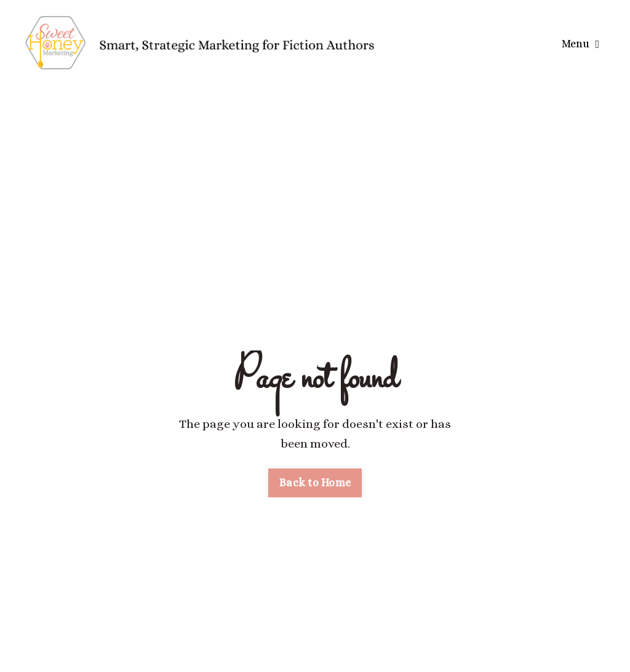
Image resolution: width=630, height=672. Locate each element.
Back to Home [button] (315, 483)
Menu (580, 44)
